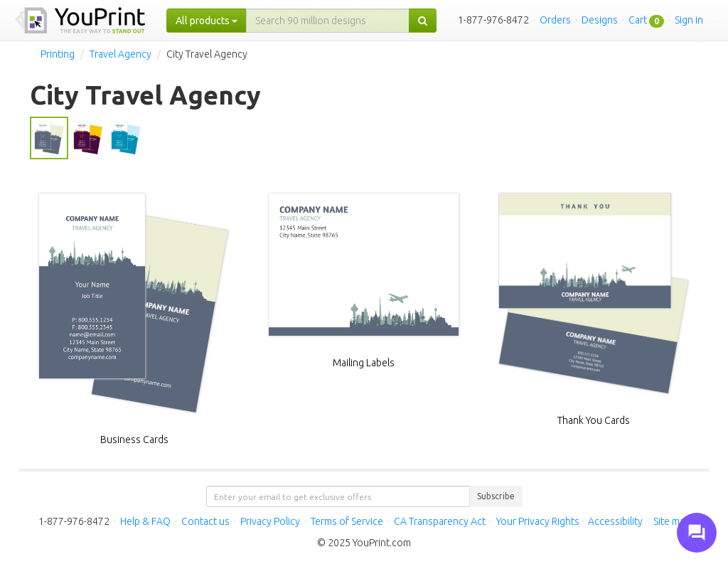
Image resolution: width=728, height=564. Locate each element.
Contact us (205, 521)
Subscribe (496, 496)
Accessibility (615, 521)
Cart (638, 20)
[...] (328, 21)
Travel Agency (121, 54)
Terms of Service (347, 521)
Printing (58, 54)
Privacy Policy (270, 521)
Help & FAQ (145, 521)
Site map (672, 521)
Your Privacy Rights (538, 521)
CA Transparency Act (440, 521)
